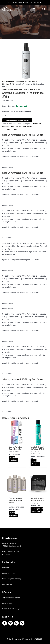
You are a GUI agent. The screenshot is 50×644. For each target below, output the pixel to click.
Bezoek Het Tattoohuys (11, 609)
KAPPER (11, 81)
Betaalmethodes (8, 573)
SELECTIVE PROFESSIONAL (13, 90)
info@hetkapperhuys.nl (11, 552)
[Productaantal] (6, 116)
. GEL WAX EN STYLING (32, 90)
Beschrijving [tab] (12, 129)
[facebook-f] (5, 623)
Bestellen (6, 568)
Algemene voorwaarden (11, 598)
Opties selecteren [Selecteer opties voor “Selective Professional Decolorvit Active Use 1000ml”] (13, 514)
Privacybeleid (7, 603)
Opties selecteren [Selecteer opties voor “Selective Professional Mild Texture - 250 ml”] (34, 463)
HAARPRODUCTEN (23, 81)
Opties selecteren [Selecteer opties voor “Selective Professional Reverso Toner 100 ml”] (13, 459)
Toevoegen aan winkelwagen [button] (37, 510)
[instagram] (17, 623)
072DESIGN (39, 639)
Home (5, 81)
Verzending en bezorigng (12, 579)
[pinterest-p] (22, 623)
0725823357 (7, 554)
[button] (24, 9)
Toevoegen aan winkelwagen (17, 120)
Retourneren (7, 584)
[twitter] (11, 623)
